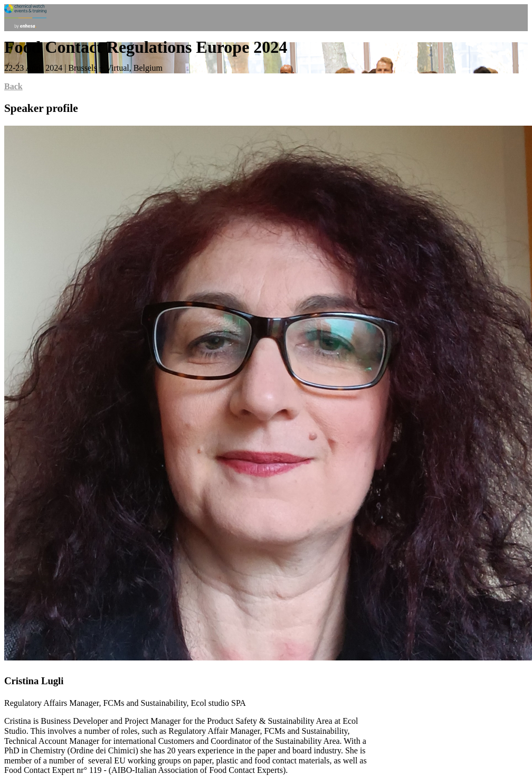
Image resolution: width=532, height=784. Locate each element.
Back (13, 86)
